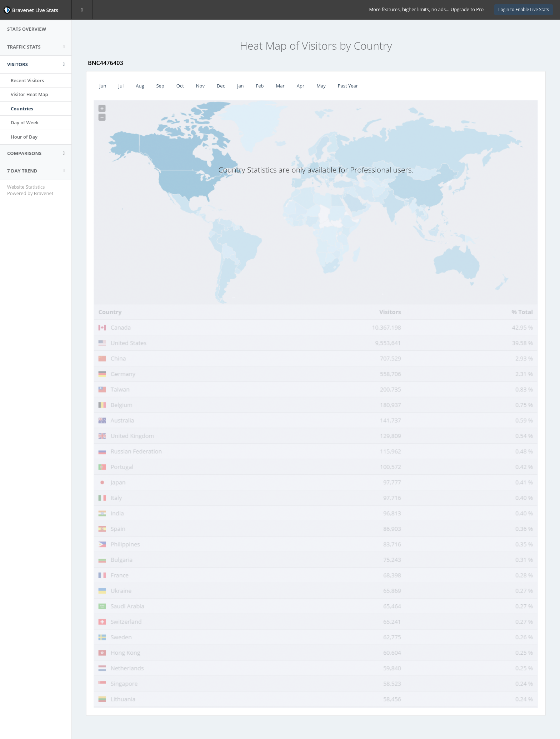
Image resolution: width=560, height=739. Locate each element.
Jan (241, 86)
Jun (103, 86)
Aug (140, 86)
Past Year (348, 86)
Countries (22, 109)
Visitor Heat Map (29, 94)
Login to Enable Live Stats (524, 9)
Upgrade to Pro (467, 9)
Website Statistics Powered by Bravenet (30, 190)
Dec (221, 86)
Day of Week (25, 123)
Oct (180, 86)
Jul (121, 86)
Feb (260, 86)
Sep (160, 86)
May (321, 86)
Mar (280, 86)
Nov (200, 86)
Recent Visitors (27, 80)
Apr (301, 86)
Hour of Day (24, 137)
